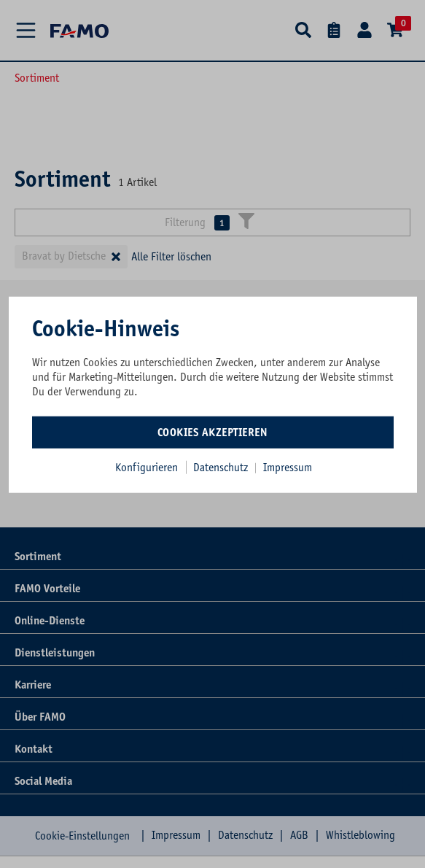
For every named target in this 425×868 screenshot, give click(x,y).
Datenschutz (222, 468)
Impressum (288, 468)
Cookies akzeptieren (213, 433)
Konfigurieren (147, 468)
